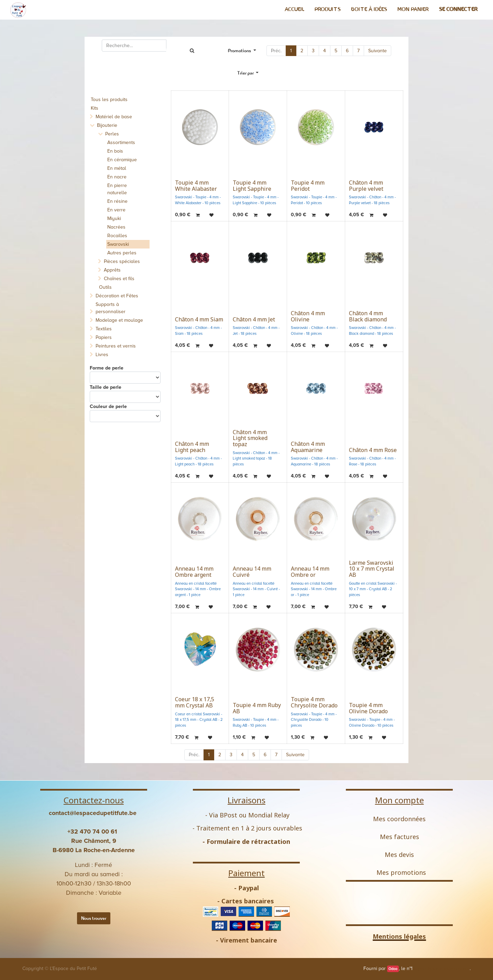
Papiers (104, 337)
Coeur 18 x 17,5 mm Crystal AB (195, 702)
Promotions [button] (240, 51)
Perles (112, 134)
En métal (117, 168)
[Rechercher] (192, 51)
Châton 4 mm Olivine (308, 316)
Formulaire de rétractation (248, 841)
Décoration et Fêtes (117, 296)
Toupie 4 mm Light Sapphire (252, 186)
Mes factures (399, 837)
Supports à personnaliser (111, 308)
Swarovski (118, 244)
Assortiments (121, 142)
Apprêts (112, 270)
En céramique (122, 160)
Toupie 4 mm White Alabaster (196, 186)
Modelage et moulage (119, 320)
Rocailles (117, 236)
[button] (248, 73)
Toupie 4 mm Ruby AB (257, 708)
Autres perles (122, 253)
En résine (117, 201)
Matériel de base (114, 117)
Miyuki (114, 218)
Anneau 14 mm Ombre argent (194, 572)
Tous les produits (109, 100)
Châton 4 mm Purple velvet (366, 186)
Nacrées (116, 227)
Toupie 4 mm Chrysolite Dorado (314, 702)
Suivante (377, 51)
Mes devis (399, 855)
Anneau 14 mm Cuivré (252, 572)
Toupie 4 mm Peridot (308, 186)
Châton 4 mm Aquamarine (308, 447)
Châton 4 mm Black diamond (368, 316)
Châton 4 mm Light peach (192, 447)
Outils (105, 287)
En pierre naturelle (117, 189)
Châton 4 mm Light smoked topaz (250, 438)
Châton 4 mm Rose (373, 450)
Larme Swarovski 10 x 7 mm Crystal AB (372, 569)
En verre (116, 210)
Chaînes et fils (119, 279)
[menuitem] (294, 9)
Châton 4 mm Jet (254, 319)
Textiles (104, 329)
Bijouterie (107, 125)
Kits (95, 108)
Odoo (393, 969)
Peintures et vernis (116, 346)
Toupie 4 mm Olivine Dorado (368, 708)
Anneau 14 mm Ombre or (310, 572)
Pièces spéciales (122, 261)
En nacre (117, 177)
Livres (102, 355)
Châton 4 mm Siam (199, 319)
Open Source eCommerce (442, 968)
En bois (115, 151)
